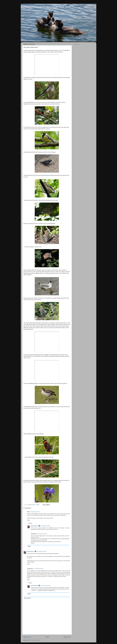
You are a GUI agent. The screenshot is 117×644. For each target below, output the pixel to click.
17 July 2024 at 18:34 (38, 569)
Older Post (67, 637)
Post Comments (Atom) (35, 640)
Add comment (27, 598)
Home (47, 637)
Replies (30, 523)
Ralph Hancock (35, 526)
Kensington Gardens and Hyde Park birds (46, 7)
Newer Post (27, 637)
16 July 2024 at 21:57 (35, 512)
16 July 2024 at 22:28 (45, 526)
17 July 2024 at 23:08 (45, 586)
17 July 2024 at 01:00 (42, 551)
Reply (28, 520)
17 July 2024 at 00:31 (42, 534)
